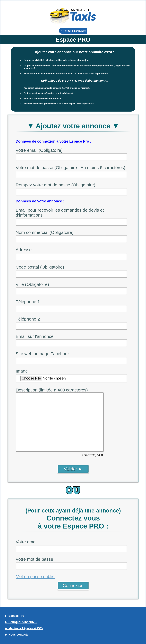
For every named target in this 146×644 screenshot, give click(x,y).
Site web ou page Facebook (43, 354)
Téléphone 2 (28, 319)
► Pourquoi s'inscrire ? (21, 622)
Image (22, 371)
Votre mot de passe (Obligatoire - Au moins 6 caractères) (70, 168)
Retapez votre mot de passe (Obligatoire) (56, 185)
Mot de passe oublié (35, 576)
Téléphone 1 (28, 302)
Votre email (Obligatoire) (39, 150)
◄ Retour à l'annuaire (73, 31)
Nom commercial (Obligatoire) (45, 232)
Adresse (24, 250)
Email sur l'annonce (35, 336)
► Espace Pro (15, 616)
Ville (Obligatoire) (32, 284)
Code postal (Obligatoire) (40, 267)
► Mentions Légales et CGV (24, 628)
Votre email (27, 542)
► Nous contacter (17, 635)
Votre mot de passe (34, 559)
